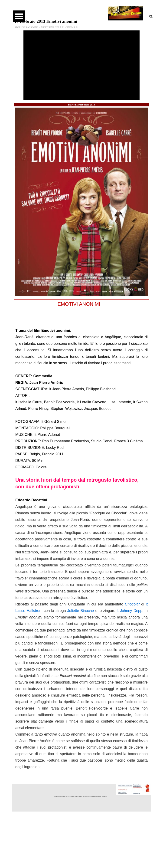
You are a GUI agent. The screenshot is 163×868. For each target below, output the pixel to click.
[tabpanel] (81, 539)
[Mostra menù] (19, 16)
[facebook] (67, 9)
